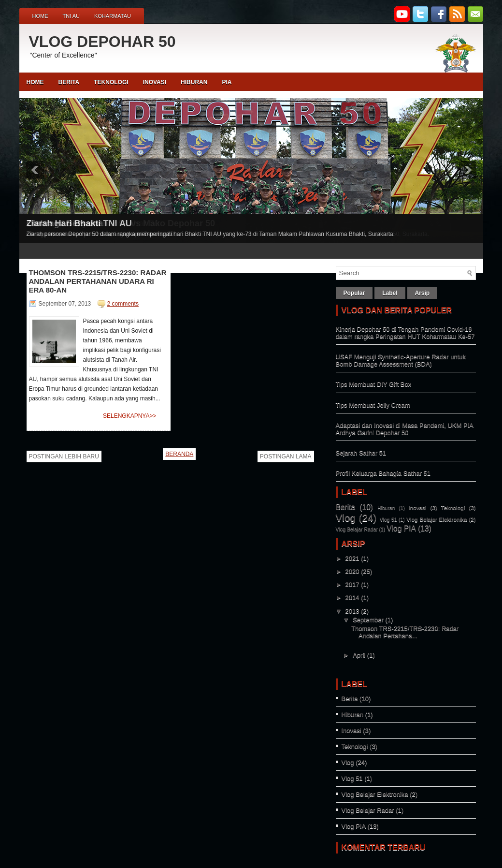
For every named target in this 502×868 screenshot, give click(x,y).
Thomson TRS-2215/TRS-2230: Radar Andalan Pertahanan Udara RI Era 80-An (98, 281)
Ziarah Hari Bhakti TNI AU (79, 223)
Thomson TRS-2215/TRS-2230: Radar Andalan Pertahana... (405, 632)
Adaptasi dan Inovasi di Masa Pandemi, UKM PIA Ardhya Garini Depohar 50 (405, 429)
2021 (352, 558)
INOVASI (155, 82)
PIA (227, 82)
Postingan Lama (286, 456)
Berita (346, 507)
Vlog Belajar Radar (357, 529)
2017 (352, 584)
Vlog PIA (401, 528)
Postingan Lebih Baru (64, 456)
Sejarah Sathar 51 (361, 453)
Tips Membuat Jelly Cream (373, 405)
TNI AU (71, 16)
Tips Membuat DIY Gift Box (374, 384)
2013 (352, 611)
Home (40, 16)
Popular (354, 293)
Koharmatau (113, 16)
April (359, 655)
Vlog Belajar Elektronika (437, 519)
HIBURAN (194, 82)
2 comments (123, 304)
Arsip (423, 293)
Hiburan (386, 508)
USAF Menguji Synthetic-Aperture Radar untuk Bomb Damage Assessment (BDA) (401, 360)
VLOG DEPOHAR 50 (102, 42)
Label (390, 293)
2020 (352, 571)
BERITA (69, 82)
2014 (352, 597)
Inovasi (418, 508)
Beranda (179, 454)
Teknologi (453, 508)
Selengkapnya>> (130, 416)
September (368, 620)
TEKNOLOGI (111, 82)
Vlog (346, 518)
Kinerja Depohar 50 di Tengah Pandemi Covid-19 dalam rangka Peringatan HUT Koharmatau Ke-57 (405, 333)
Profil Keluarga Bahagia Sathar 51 (383, 473)
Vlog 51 (388, 520)
